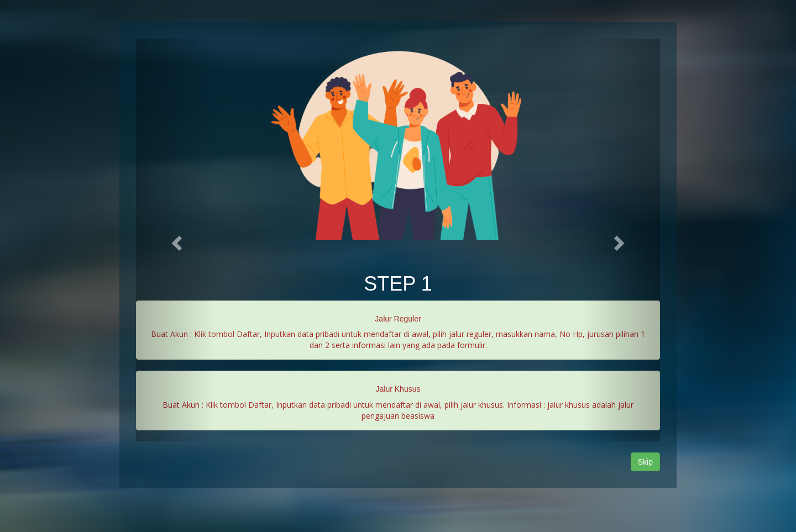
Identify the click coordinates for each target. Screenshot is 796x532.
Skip (645, 462)
